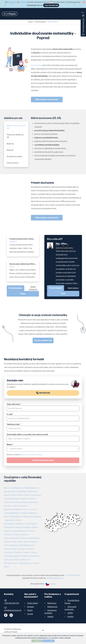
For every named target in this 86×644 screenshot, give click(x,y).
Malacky (33, 513)
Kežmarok (33, 502)
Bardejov (24, 492)
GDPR (70, 613)
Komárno (8, 506)
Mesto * (10, 445)
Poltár (35, 527)
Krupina (24, 506)
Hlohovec (8, 502)
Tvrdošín (24, 556)
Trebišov (18, 552)
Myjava (38, 517)
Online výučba (13, 163)
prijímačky (12, 2)
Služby (30, 610)
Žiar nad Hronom (11, 563)
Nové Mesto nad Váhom (14, 524)
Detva (27, 495)
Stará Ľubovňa (10, 549)
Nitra (19, 520)
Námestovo (10, 520)
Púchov (17, 535)
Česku (50, 584)
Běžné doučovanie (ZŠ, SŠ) (16, 127)
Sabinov (7, 542)
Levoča (33, 509)
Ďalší (63, 294)
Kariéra (71, 617)
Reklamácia (52, 607)
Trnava (33, 552)
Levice (26, 509)
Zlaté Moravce (26, 563)
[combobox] (43, 449)
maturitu (23, 2)
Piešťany (27, 527)
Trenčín (26, 552)
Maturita (10, 144)
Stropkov (22, 549)
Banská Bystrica (32, 488)
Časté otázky (33, 603)
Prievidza (8, 535)
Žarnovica (25, 560)
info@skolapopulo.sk (55, 578)
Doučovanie (40, 22)
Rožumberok (34, 538)
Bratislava (33, 492)
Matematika (53, 22)
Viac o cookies (48, 641)
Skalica (34, 542)
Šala (14, 542)
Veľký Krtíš (34, 556)
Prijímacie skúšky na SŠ (15, 136)
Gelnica (32, 499)
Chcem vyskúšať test (43, 340)
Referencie (52, 603)
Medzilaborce (17, 517)
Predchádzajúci (56, 288)
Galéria (50, 617)
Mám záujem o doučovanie (47, 99)
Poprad (7, 531)
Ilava (25, 502)
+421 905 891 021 (83, 25)
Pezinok (19, 527)
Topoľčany (8, 552)
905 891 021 (43, 393)
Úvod (30, 22)
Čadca (20, 495)
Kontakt (31, 607)
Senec (20, 542)
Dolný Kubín (36, 495)
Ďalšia (23, 294)
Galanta (24, 499)
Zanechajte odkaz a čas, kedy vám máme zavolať (27, 434)
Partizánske (9, 527)
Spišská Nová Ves (27, 545)
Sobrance (14, 545)
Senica (27, 542)
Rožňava (24, 538)
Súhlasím (37, 641)
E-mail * (10, 414)
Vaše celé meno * (14, 404)
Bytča (14, 495)
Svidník (30, 549)
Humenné (18, 502)
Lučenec (24, 513)
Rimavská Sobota (11, 538)
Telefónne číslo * (14, 424)
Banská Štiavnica (11, 492)
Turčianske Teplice (12, 556)
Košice (16, 506)
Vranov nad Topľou (12, 560)
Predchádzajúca (16, 288)
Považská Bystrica (19, 531)
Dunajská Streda (12, 499)
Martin (7, 517)
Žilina (6, 567)
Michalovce (29, 517)
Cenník (30, 614)
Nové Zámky (31, 524)
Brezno (7, 495)
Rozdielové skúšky (14, 157)
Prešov (31, 531)
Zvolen (36, 563)
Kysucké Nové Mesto (13, 509)
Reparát (10, 150)
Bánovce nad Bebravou (14, 488)
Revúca (24, 535)
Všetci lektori (73, 288)
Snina (6, 545)
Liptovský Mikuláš (12, 513)
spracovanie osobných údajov (32, 455)
